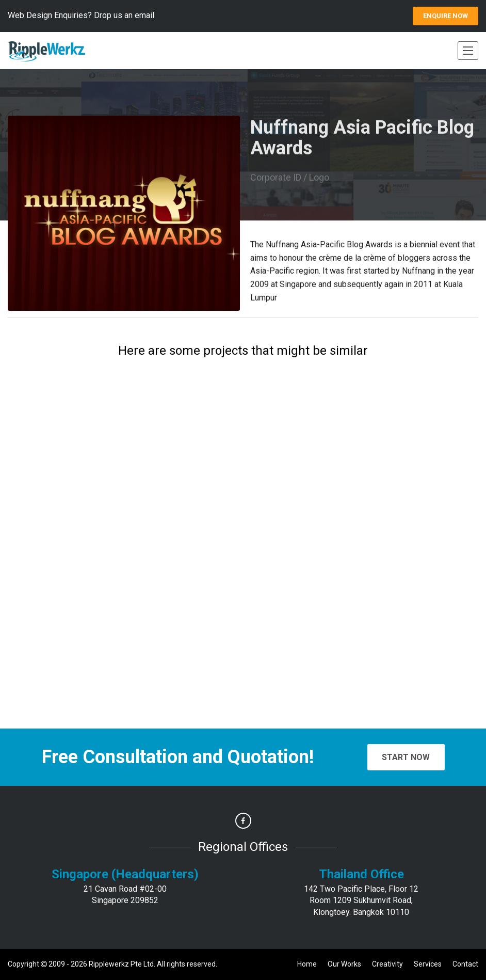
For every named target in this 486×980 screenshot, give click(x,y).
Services (428, 964)
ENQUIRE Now (445, 16)
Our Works (344, 964)
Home (307, 964)
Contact (465, 964)
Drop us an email (124, 15)
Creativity (387, 964)
